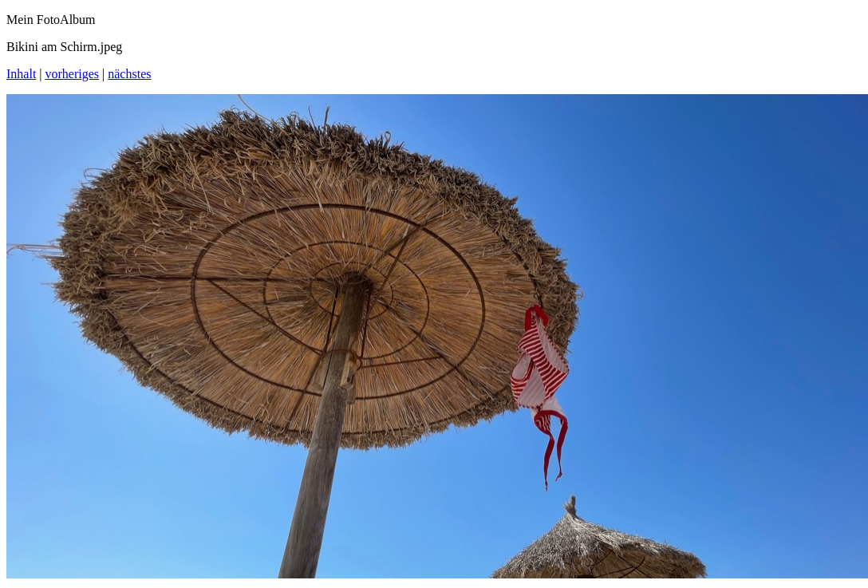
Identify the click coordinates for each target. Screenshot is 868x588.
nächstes (129, 74)
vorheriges (73, 74)
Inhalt (21, 74)
